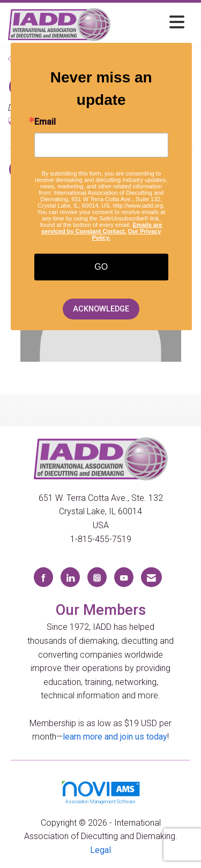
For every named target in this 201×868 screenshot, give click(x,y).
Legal (100, 850)
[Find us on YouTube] (124, 577)
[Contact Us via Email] (151, 577)
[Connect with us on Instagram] (97, 577)
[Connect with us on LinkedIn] (70, 577)
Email (45, 122)
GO (101, 267)
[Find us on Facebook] (43, 577)
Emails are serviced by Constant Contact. (102, 228)
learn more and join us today (115, 737)
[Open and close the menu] (150, 23)
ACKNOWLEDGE (101, 309)
